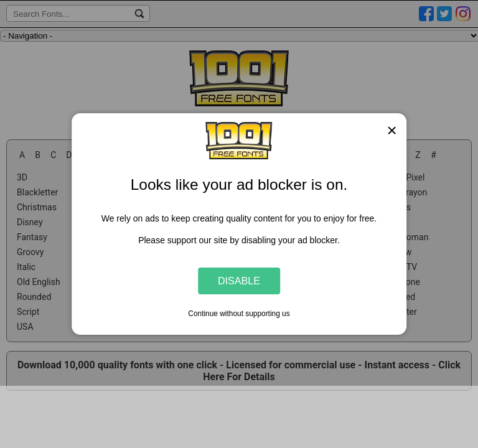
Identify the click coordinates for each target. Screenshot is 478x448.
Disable (239, 281)
